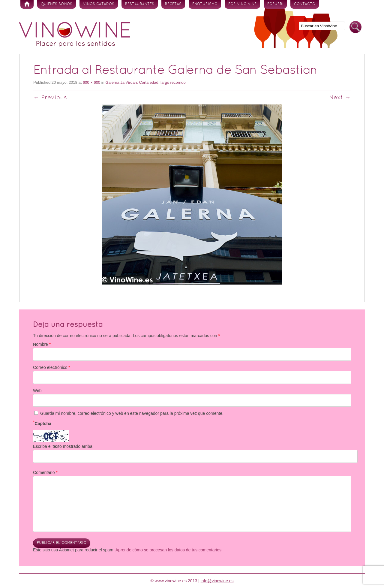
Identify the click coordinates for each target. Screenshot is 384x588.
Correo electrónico (52, 367)
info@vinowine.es (217, 581)
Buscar (355, 27)
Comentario (45, 472)
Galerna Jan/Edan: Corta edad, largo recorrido (145, 82)
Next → (340, 98)
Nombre (42, 344)
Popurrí (275, 4)
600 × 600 (91, 82)
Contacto (305, 4)
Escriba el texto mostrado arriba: (63, 446)
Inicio (27, 4)
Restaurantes (140, 4)
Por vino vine (242, 4)
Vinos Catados (99, 4)
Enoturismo (205, 4)
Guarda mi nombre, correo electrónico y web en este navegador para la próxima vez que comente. (132, 413)
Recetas (173, 4)
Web (37, 390)
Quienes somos (57, 4)
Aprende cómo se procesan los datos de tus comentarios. (169, 550)
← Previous (50, 98)
